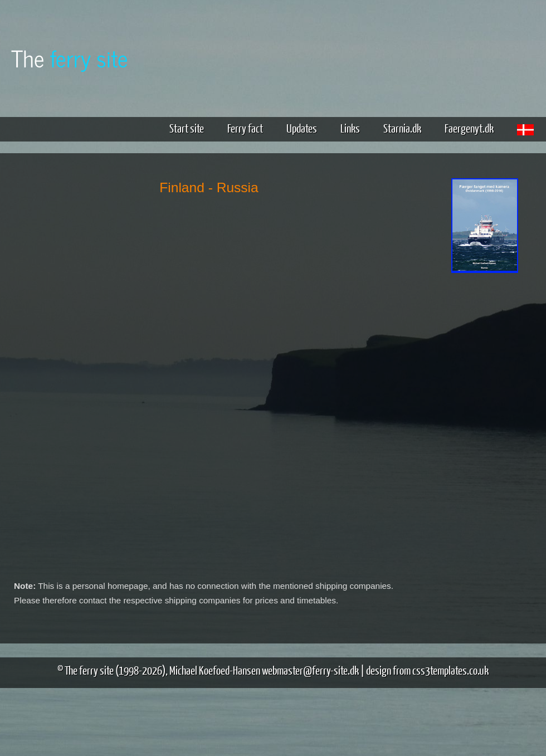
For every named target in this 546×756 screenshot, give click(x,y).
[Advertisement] (485, 450)
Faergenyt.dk (469, 128)
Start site (187, 128)
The (70, 58)
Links (350, 128)
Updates (302, 128)
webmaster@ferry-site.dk (310, 670)
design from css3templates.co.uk (427, 670)
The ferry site (89, 670)
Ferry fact (249, 128)
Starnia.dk (402, 128)
